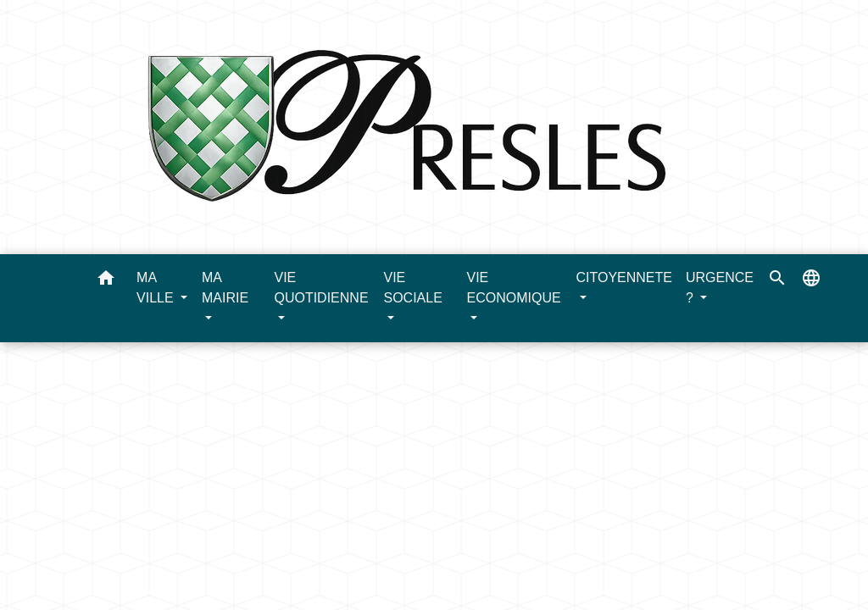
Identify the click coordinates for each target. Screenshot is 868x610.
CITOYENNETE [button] (624, 277)
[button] (106, 281)
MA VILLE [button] (157, 288)
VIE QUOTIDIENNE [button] (321, 288)
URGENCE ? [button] (720, 288)
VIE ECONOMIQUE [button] (513, 288)
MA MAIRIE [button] (225, 288)
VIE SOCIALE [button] (412, 288)
